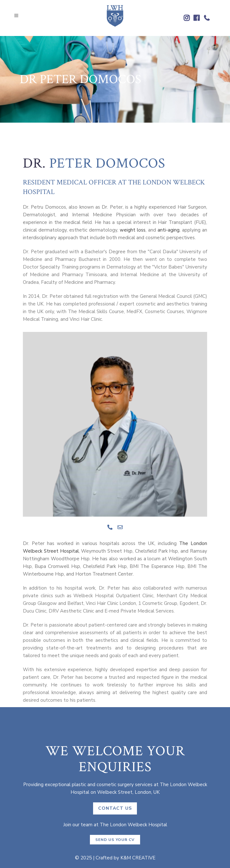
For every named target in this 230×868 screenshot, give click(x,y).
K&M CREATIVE (138, 858)
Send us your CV (115, 840)
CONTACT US (115, 808)
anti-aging (169, 230)
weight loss (133, 230)
